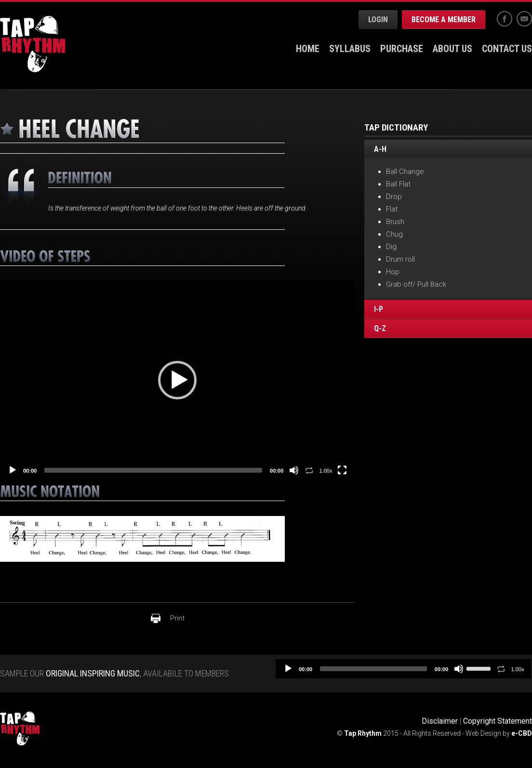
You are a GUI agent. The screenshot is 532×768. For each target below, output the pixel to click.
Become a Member (444, 20)
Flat (392, 209)
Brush (395, 222)
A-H (380, 149)
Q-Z (380, 329)
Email (524, 19)
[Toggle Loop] (309, 470)
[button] (177, 380)
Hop (393, 272)
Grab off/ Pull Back (416, 284)
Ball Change (405, 172)
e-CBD (522, 733)
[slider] (153, 470)
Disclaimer (440, 721)
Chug (394, 234)
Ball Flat (398, 184)
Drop (394, 197)
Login (378, 20)
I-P (379, 309)
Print (177, 618)
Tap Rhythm (33, 44)
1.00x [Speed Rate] (326, 471)
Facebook (505, 19)
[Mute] (294, 470)
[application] (177, 380)
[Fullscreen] (342, 470)
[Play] (13, 470)
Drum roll (400, 259)
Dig (391, 247)
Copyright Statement (498, 721)
